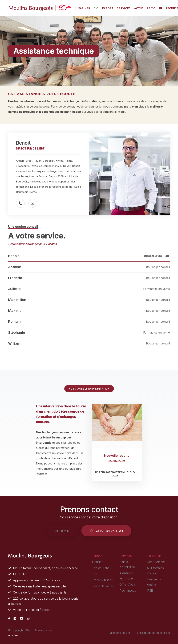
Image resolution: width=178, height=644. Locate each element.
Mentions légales (120, 633)
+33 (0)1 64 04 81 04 (106, 531)
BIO (94, 574)
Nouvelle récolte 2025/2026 (117, 458)
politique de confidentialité (153, 633)
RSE (150, 591)
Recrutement (156, 562)
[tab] (89, 256)
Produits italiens (102, 580)
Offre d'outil (128, 585)
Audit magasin (129, 591)
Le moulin (155, 8)
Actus (139, 8)
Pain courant (100, 568)
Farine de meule (103, 586)
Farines (84, 8)
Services (124, 8)
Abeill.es (13, 635)
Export (108, 8)
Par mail (62, 531)
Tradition (97, 562)
